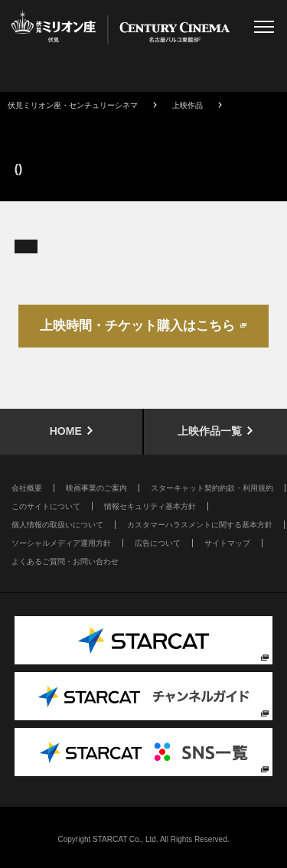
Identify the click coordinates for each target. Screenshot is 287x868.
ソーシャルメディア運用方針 (61, 543)
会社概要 (27, 488)
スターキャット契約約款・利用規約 (212, 488)
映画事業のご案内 (96, 488)
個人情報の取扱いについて (57, 525)
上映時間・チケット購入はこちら (137, 326)
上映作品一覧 (210, 431)
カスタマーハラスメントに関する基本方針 (200, 525)
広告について (158, 543)
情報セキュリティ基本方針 (150, 506)
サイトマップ (227, 543)
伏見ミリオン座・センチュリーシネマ (73, 105)
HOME (66, 431)
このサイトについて (46, 506)
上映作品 (188, 105)
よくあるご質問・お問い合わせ (65, 561)
